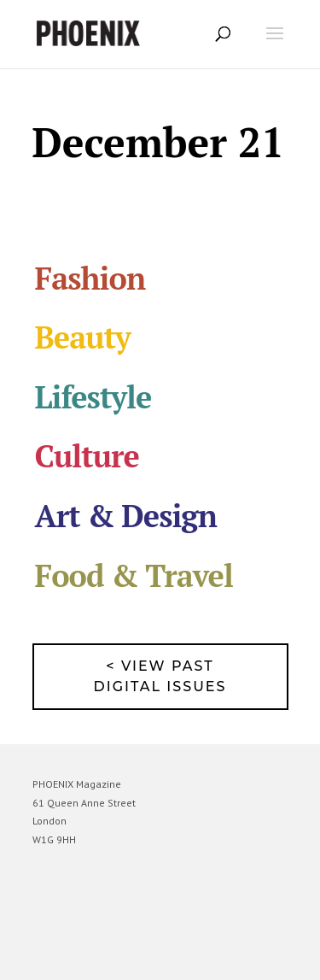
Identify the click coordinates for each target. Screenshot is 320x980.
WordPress (243, 959)
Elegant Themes (137, 959)
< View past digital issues (160, 676)
